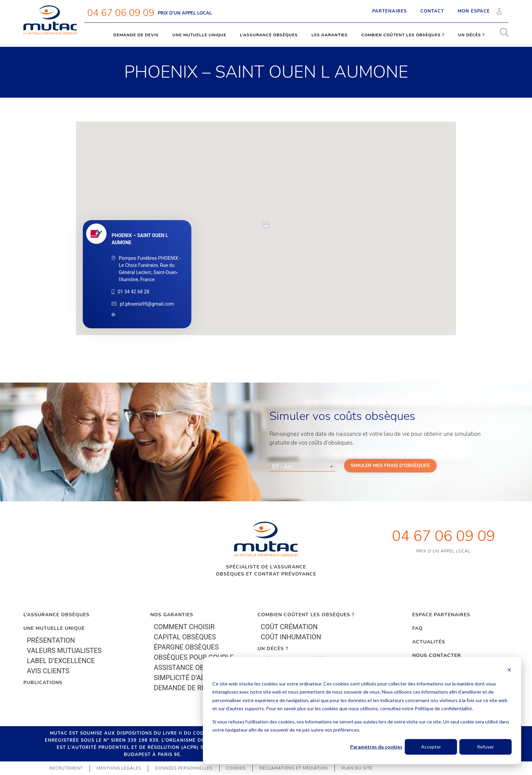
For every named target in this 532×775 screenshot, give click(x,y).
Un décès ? (471, 35)
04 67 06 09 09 (121, 13)
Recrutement (66, 768)
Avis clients (48, 671)
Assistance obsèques (191, 667)
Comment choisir (184, 627)
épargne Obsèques (186, 647)
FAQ (417, 628)
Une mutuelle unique (199, 35)
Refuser (486, 747)
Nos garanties (172, 615)
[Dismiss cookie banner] (509, 671)
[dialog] (362, 711)
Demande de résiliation (195, 688)
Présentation (51, 640)
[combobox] (302, 467)
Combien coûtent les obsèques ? (403, 35)
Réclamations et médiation (294, 768)
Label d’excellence (61, 661)
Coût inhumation (291, 637)
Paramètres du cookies (376, 747)
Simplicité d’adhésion (192, 678)
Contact (432, 11)
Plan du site (357, 768)
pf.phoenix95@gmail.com (147, 304)
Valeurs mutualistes (64, 651)
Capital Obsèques (185, 637)
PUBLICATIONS (43, 683)
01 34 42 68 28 (134, 292)
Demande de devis (136, 35)
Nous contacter (437, 655)
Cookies (236, 768)
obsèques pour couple (194, 657)
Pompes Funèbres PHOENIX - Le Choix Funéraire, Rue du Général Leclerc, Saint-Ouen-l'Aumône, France (150, 269)
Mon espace (480, 11)
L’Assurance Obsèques (56, 615)
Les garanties (330, 35)
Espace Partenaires (441, 615)
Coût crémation (289, 627)
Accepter (431, 747)
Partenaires (389, 11)
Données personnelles (184, 768)
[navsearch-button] (502, 35)
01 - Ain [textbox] (282, 467)
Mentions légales (119, 768)
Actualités (429, 642)
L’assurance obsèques (269, 35)
